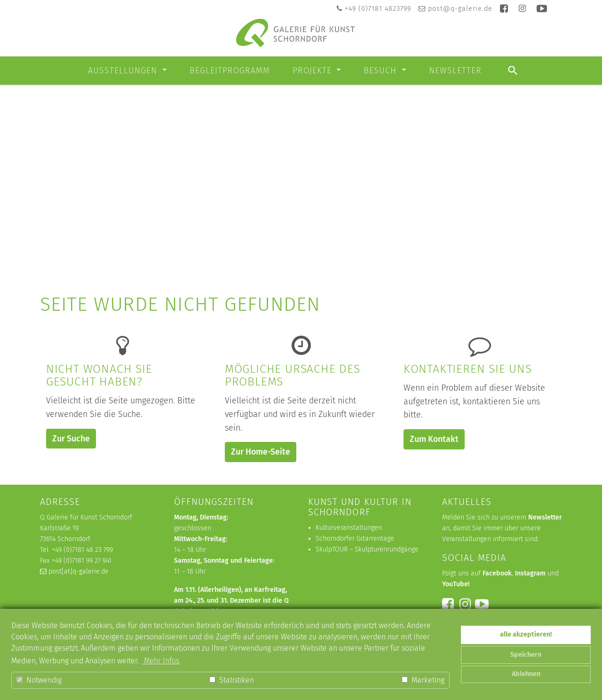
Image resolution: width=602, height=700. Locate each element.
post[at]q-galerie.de (79, 571)
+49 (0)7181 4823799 (378, 9)
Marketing (423, 680)
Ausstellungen (124, 71)
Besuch (381, 71)
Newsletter (455, 71)
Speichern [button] (526, 655)
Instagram (530, 573)
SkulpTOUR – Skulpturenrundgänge (367, 549)
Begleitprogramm (230, 71)
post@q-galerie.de (460, 9)
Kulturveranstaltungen (349, 528)
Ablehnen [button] (526, 674)
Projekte (313, 71)
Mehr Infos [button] (161, 661)
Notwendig (39, 680)
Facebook (497, 573)
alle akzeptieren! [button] (526, 634)
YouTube (455, 584)
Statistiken (232, 680)
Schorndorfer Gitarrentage (355, 539)
